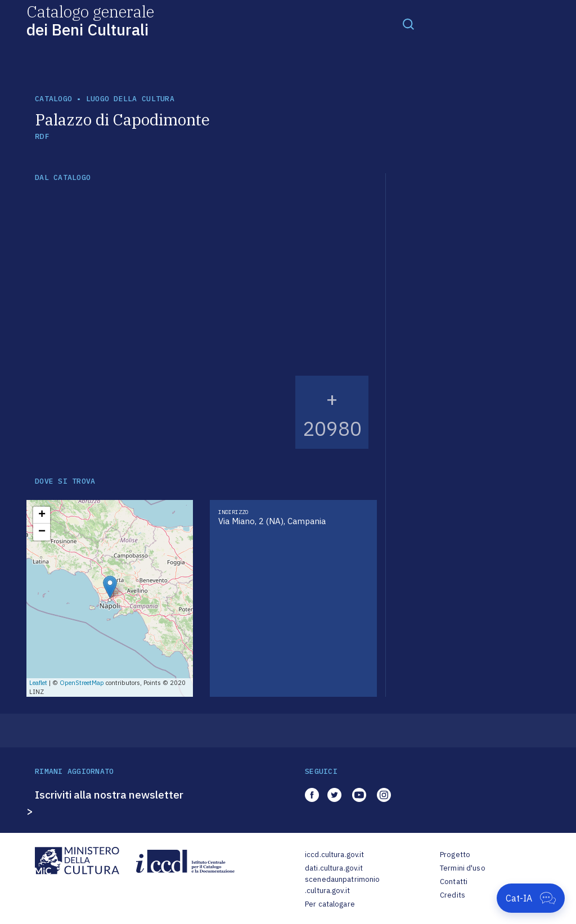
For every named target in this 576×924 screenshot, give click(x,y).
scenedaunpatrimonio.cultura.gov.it (342, 885)
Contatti (454, 882)
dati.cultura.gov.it (334, 868)
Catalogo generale (90, 20)
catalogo (53, 99)
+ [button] (42, 515)
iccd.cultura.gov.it (334, 855)
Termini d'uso (463, 868)
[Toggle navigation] (408, 24)
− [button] (42, 532)
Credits (453, 895)
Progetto (455, 855)
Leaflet (38, 683)
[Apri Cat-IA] (531, 898)
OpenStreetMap (82, 683)
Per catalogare (330, 904)
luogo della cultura (130, 99)
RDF (42, 136)
